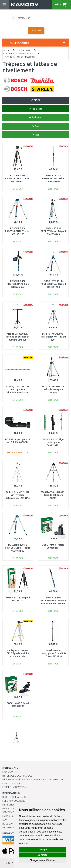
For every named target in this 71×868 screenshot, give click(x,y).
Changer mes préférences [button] (43, 860)
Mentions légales (12, 805)
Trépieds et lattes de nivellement (19, 57)
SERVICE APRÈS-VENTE (14, 812)
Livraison (8, 816)
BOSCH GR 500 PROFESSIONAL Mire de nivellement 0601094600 (53, 601)
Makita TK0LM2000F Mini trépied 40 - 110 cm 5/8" (53, 337)
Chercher (36, 31)
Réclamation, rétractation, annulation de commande (33, 780)
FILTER (35, 100)
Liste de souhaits (12, 783)
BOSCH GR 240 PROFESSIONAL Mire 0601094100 (53, 178)
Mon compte (10, 772)
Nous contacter (12, 824)
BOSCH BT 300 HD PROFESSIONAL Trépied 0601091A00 (53, 284)
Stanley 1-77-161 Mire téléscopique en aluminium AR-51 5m (18, 389)
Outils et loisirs (24, 50)
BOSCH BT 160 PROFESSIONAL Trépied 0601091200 (18, 231)
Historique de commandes (17, 776)
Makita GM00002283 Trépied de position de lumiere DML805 (18, 337)
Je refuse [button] (43, 855)
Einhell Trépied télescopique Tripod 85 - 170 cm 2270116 (53, 653)
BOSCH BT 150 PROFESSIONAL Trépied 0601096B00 (18, 178)
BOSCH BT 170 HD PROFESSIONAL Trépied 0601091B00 (18, 548)
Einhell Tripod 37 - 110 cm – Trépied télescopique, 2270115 (18, 495)
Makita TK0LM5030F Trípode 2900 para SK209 (53, 389)
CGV (5, 820)
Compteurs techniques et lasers (19, 54)
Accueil (7, 50)
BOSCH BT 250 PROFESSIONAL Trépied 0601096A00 (53, 231)
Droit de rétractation (15, 797)
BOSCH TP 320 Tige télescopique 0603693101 (53, 442)
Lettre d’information (14, 787)
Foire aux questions (14, 801)
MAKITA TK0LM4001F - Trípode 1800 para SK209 (53, 495)
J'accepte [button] (43, 850)
